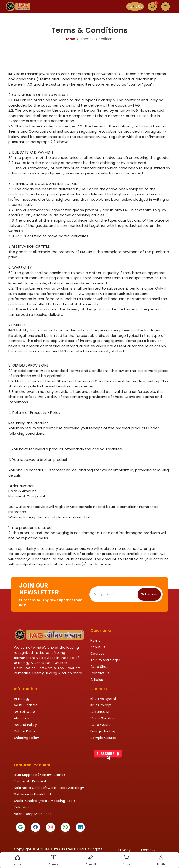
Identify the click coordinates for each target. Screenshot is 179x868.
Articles (97, 680)
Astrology (22, 699)
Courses (97, 654)
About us (21, 718)
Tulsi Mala (22, 807)
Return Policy (25, 731)
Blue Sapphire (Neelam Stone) (40, 775)
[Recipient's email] (115, 594)
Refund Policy (25, 725)
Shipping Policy (27, 738)
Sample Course (103, 738)
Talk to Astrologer (105, 660)
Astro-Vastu (101, 725)
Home (70, 39)
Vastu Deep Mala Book (33, 814)
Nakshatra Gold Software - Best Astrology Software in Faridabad (49, 791)
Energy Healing (103, 731)
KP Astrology (101, 705)
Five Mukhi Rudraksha (32, 781)
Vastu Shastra (26, 705)
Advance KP (100, 712)
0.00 (135, 7)
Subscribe (149, 594)
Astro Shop (100, 667)
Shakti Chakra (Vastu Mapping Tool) (45, 801)
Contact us (100, 673)
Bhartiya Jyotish (104, 699)
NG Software (24, 712)
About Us (98, 647)
